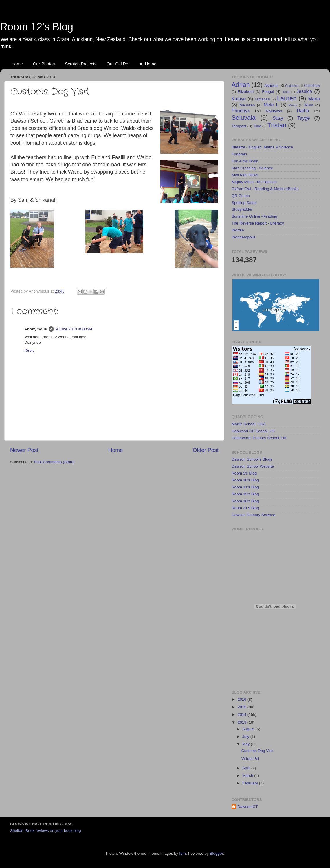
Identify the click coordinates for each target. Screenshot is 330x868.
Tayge (304, 118)
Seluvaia (244, 118)
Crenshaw (312, 86)
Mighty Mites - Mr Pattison (254, 182)
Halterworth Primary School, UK (259, 438)
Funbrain (239, 154)
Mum (309, 105)
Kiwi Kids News (245, 175)
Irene (286, 92)
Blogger (216, 853)
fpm (183, 853)
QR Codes (241, 196)
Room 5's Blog (244, 473)
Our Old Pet (118, 64)
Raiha (303, 111)
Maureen (247, 105)
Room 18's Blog (245, 501)
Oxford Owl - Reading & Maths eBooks (265, 189)
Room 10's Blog (245, 480)
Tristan (277, 125)
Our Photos (44, 64)
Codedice (292, 86)
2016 (243, 699)
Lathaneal (262, 99)
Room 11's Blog (245, 487)
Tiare (257, 126)
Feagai (268, 92)
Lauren (287, 98)
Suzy (278, 118)
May (246, 744)
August (249, 729)
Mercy (293, 105)
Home (17, 64)
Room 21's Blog (245, 508)
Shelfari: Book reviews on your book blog (46, 831)
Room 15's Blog (245, 494)
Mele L (271, 105)
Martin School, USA (249, 424)
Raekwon (274, 111)
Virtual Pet (250, 758)
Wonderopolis (243, 237)
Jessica (304, 91)
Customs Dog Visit (257, 751)
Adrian (241, 85)
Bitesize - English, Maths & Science (262, 147)
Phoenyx (241, 111)
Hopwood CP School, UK (253, 431)
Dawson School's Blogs (252, 459)
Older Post (206, 450)
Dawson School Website (253, 466)
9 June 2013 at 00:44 (74, 329)
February (251, 783)
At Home (148, 64)
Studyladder (242, 209)
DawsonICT (248, 807)
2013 (243, 722)
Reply (29, 350)
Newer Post (24, 450)
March (248, 776)
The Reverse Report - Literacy (258, 223)
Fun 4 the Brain (245, 161)
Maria (314, 99)
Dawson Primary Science (253, 515)
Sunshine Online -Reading (254, 216)
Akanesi (271, 85)
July (246, 736)
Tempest (239, 126)
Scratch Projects (81, 64)
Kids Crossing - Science (252, 168)
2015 (243, 707)
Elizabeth (246, 92)
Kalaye (239, 99)
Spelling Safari (244, 203)
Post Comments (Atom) (54, 462)
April (247, 768)
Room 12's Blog (37, 27)
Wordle (238, 230)
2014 (243, 715)
